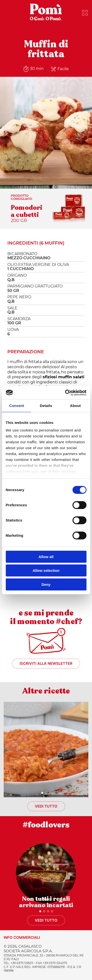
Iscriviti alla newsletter (46, 663)
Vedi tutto (46, 806)
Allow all (46, 557)
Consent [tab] (17, 406)
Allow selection (46, 570)
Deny (46, 584)
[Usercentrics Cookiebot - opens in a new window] (66, 393)
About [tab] (75, 406)
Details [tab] (46, 406)
